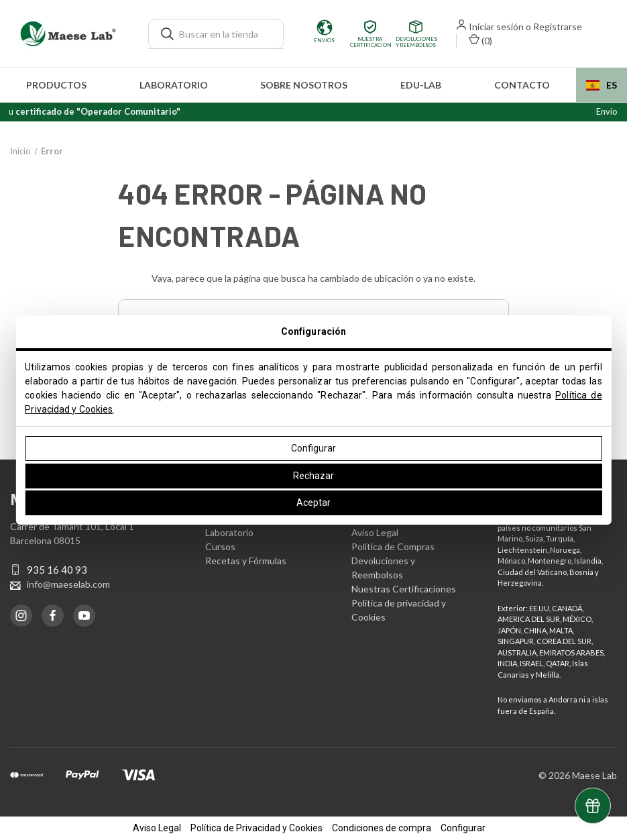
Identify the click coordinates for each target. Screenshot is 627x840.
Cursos (220, 546)
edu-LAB (421, 85)
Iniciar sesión (496, 27)
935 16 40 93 (57, 570)
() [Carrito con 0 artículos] (480, 40)
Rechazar (313, 476)
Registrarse (558, 27)
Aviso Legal (375, 532)
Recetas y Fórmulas (246, 561)
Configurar (313, 448)
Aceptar (313, 503)
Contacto (522, 85)
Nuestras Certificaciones (404, 589)
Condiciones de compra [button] (382, 828)
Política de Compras (393, 546)
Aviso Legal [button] (157, 828)
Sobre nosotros (304, 85)
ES (602, 85)
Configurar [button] (463, 828)
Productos (56, 85)
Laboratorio (174, 85)
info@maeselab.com (68, 584)
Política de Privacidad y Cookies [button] (256, 828)
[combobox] (602, 85)
